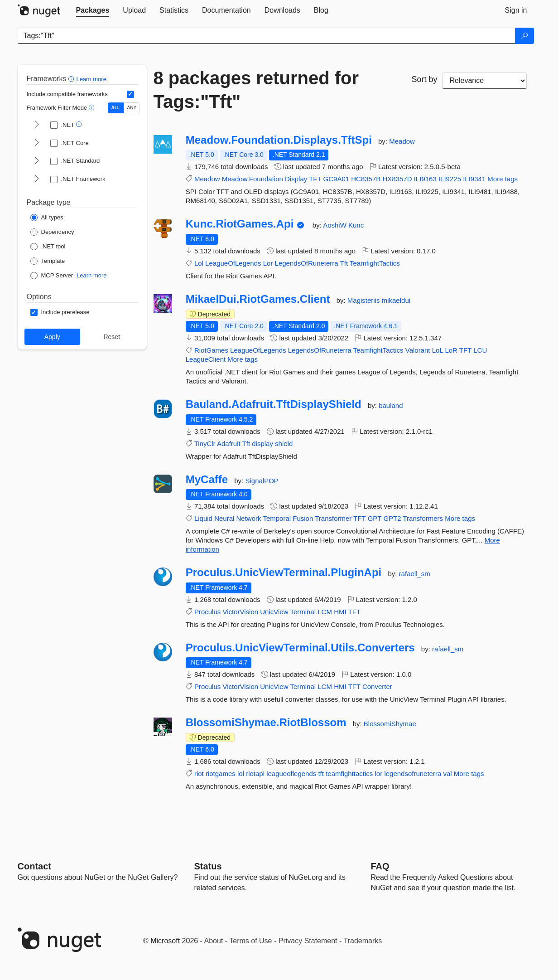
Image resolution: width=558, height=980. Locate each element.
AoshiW (336, 225)
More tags (503, 179)
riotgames (221, 774)
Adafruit (229, 444)
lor (379, 774)
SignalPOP (262, 481)
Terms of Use (250, 941)
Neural (224, 518)
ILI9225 (450, 179)
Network (248, 518)
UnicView (274, 612)
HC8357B (366, 179)
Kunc (356, 225)
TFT (315, 179)
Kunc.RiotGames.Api (240, 224)
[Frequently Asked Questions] (380, 866)
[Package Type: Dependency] (52, 232)
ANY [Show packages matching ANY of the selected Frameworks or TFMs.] (132, 108)
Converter (377, 686)
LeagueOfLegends (233, 263)
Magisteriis (365, 300)
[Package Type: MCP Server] (52, 276)
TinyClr (205, 444)
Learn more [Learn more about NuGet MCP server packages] (91, 275)
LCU (480, 350)
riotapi (255, 774)
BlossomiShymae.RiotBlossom (266, 723)
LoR (451, 350)
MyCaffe (207, 480)
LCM (325, 612)
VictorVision (240, 612)
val (447, 774)
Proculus (207, 612)
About (214, 941)
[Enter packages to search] (267, 36)
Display (296, 179)
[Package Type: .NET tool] (48, 247)
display (262, 444)
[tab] (93, 10)
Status (208, 866)
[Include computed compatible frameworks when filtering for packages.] (130, 94)
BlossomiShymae (390, 724)
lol (241, 774)
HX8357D (397, 179)
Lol (199, 263)
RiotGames (211, 350)
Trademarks (363, 941)
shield (284, 444)
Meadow (402, 141)
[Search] (524, 36)
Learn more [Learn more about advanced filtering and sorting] (91, 79)
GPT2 (392, 518)
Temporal (277, 518)
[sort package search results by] (485, 81)
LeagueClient (206, 359)
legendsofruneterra (413, 774)
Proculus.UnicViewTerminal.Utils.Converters (300, 648)
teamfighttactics (349, 774)
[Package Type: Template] (48, 261)
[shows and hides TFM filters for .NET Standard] (37, 161)
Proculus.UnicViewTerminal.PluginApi (284, 572)
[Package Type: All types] (47, 218)
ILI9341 (474, 179)
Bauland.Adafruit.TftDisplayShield (274, 404)
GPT (375, 518)
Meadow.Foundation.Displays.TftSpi (279, 140)
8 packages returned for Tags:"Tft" (256, 90)
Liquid (203, 518)
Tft (344, 263)
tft (321, 774)
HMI (340, 612)
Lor (268, 263)
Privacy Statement (308, 941)
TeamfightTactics (375, 263)
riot (199, 774)
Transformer (333, 518)
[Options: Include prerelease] (60, 312)
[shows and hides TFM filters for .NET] (37, 125)
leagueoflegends (291, 774)
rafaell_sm (415, 574)
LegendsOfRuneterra (307, 263)
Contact (34, 866)
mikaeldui (396, 300)
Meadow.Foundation (253, 179)
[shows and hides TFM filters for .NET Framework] (37, 180)
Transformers (423, 518)
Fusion (303, 518)
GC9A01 (337, 179)
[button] (72, 79)
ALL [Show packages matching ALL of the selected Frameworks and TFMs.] (116, 108)
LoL (438, 350)
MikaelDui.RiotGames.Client (258, 299)
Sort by (424, 79)
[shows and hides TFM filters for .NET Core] (37, 143)
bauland (391, 405)
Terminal (303, 612)
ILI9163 (425, 179)
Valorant (418, 350)
